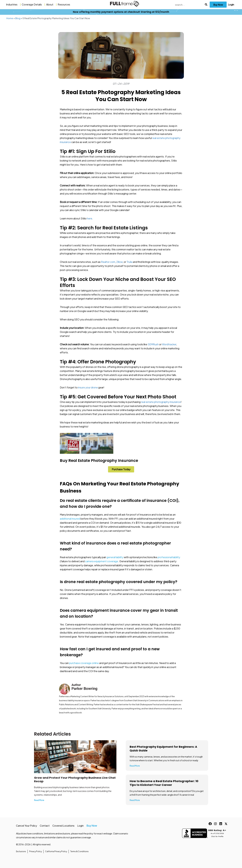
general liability (115, 557)
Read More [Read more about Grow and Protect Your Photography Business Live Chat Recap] (39, 800)
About (51, 4)
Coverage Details (33, 4)
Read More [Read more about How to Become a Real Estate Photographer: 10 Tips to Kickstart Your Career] (135, 800)
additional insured (70, 519)
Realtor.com (108, 262)
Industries (13, 4)
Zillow (119, 262)
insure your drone (88, 387)
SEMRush (153, 344)
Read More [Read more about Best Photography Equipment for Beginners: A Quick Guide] (135, 766)
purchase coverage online (84, 663)
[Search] (206, 5)
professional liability (169, 557)
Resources (65, 4)
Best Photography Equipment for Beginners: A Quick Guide (163, 749)
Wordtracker (169, 344)
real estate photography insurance (161, 402)
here (90, 218)
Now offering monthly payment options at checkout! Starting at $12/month (121, 12)
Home (10, 18)
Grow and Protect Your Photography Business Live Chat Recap (75, 779)
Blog (18, 18)
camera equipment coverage (102, 561)
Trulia (129, 262)
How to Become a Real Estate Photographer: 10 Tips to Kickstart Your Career (164, 783)
